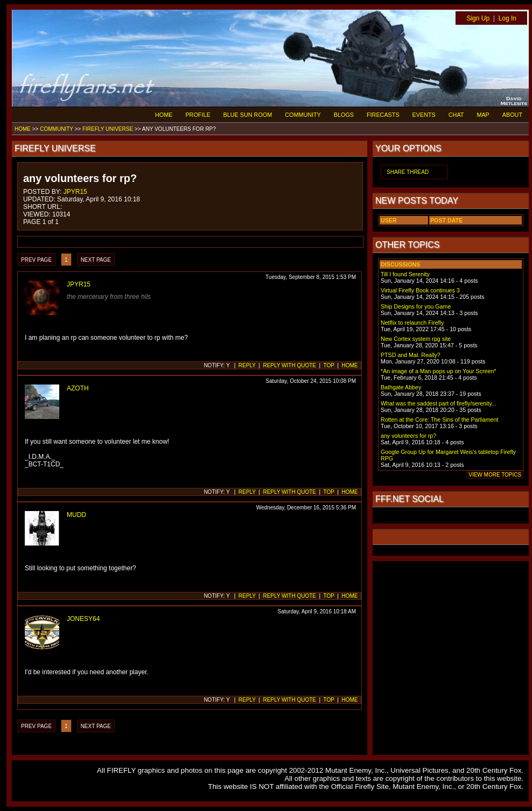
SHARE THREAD (408, 172)
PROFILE (198, 115)
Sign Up (478, 18)
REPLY (247, 365)
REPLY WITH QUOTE (289, 365)
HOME (164, 115)
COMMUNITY (303, 115)
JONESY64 (83, 619)
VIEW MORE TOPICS (495, 475)
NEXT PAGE (96, 260)
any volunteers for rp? (408, 436)
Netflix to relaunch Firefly (412, 323)
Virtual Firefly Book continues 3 (420, 290)
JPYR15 (75, 192)
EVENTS (424, 115)
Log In (507, 18)
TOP (329, 365)
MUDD (76, 515)
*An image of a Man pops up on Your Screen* (438, 371)
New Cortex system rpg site (416, 339)
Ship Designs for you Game (416, 306)
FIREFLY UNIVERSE (108, 129)
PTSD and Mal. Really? (411, 355)
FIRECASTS (383, 115)
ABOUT (512, 115)
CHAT (456, 115)
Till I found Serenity (405, 274)
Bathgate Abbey (401, 387)
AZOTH (78, 388)
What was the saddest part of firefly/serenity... (439, 403)
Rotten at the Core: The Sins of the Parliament (439, 420)
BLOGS (344, 115)
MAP (483, 115)
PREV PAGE (36, 260)
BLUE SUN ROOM (248, 115)
